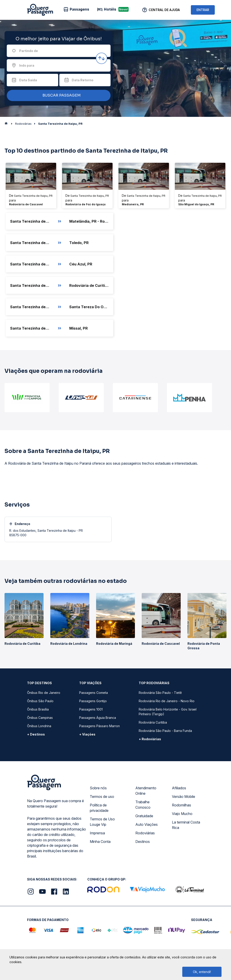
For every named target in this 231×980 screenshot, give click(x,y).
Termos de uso (102, 797)
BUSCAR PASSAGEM (58, 96)
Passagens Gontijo (93, 701)
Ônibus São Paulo (40, 701)
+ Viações (87, 734)
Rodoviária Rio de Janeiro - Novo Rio (167, 701)
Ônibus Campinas (40, 718)
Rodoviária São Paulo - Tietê (160, 693)
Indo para (27, 65)
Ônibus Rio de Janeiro (44, 693)
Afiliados (179, 788)
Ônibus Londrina (39, 726)
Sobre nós (98, 788)
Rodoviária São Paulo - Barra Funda (165, 731)
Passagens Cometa (94, 693)
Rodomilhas (181, 805)
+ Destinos (36, 734)
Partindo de (29, 51)
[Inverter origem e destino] (102, 58)
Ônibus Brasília (38, 709)
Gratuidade (144, 816)
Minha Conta (100, 842)
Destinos (143, 842)
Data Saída (28, 80)
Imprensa (97, 833)
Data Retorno (83, 80)
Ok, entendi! (202, 972)
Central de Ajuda (164, 10)
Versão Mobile (184, 797)
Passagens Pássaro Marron (99, 726)
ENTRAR (203, 10)
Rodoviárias (145, 833)
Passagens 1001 (91, 709)
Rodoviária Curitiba (153, 722)
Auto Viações (147, 824)
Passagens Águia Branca (98, 718)
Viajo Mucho (182, 814)
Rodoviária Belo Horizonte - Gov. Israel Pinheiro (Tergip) (168, 712)
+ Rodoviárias (150, 739)
